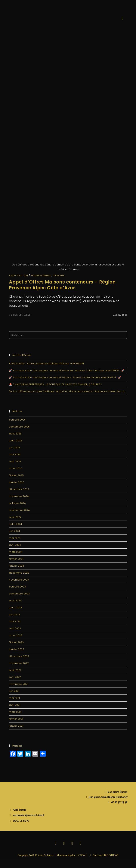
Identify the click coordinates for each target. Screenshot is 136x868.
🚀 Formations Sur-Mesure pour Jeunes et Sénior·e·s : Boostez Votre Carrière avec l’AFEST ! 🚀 (67, 370)
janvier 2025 (17, 482)
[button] (122, 18)
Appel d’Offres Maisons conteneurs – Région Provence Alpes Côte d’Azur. (62, 285)
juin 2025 (14, 448)
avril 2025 (15, 461)
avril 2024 (15, 545)
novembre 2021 (19, 684)
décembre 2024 (19, 489)
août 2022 (15, 670)
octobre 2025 (17, 420)
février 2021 (16, 719)
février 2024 (16, 559)
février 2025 (16, 475)
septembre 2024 (19, 510)
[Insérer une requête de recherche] (68, 335)
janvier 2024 (17, 566)
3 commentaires (21, 315)
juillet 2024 (15, 524)
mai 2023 (15, 621)
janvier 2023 (17, 649)
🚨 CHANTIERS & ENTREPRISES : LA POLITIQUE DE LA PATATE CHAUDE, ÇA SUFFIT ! (55, 384)
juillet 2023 (15, 608)
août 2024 (15, 517)
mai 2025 (15, 454)
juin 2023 (14, 614)
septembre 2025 (19, 427)
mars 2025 (16, 468)
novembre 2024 (19, 496)
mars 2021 (15, 712)
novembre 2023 (19, 580)
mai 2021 (14, 698)
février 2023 (16, 642)
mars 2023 (16, 635)
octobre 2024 (17, 503)
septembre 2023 (19, 594)
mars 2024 (16, 552)
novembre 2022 (19, 663)
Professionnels (41, 276)
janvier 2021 (16, 726)
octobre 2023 (17, 587)
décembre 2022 (19, 656)
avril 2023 (15, 628)
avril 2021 (15, 705)
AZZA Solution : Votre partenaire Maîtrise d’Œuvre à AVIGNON (46, 363)
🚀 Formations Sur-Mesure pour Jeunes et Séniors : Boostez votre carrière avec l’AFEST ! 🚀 (65, 377)
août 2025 (15, 434)
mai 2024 (15, 538)
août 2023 (15, 601)
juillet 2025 (15, 441)
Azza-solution (19, 276)
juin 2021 (14, 691)
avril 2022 (15, 677)
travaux (59, 276)
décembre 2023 (19, 573)
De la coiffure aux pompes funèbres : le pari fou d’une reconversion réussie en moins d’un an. (67, 391)
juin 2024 (14, 531)
